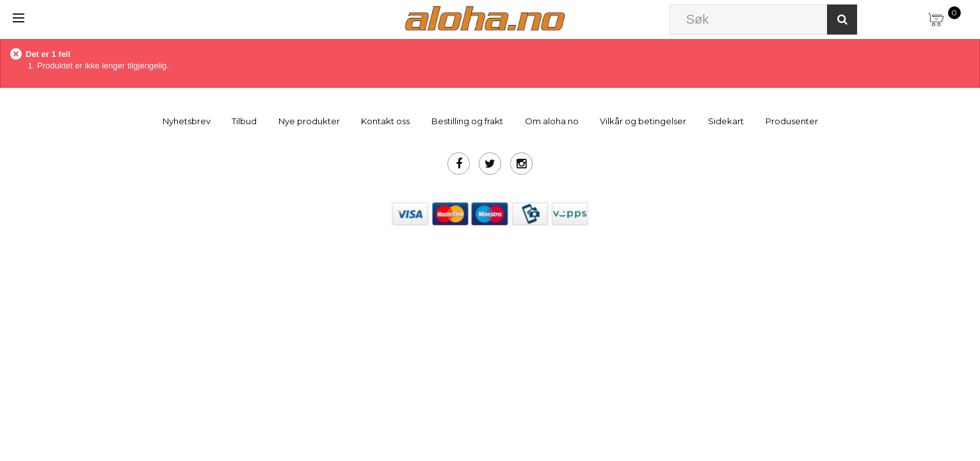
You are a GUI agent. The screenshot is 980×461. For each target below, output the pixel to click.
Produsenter (792, 121)
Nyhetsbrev (187, 121)
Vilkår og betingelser (643, 121)
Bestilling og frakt (467, 121)
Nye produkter (309, 121)
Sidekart (726, 121)
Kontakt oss (385, 121)
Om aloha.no (552, 121)
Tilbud (244, 121)
